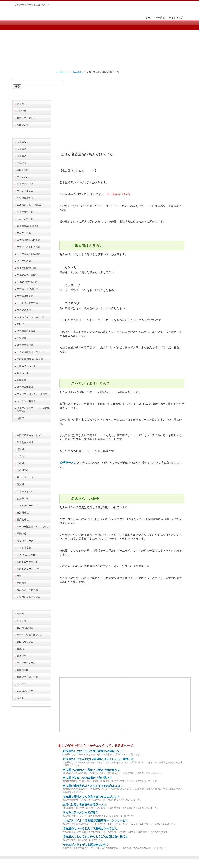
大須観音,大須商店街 (28, 226)
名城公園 (22, 163)
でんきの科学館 (25, 219)
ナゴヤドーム (24, 233)
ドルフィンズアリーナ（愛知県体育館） (33, 410)
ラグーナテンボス (26, 663)
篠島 (19, 576)
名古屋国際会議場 (26, 331)
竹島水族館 (23, 670)
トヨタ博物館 (24, 548)
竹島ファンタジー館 (27, 677)
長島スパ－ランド (26, 118)
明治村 (20, 484)
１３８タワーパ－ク (27, 506)
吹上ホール (23, 373)
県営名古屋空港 (25, 442)
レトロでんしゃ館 (26, 555)
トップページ (63, 72)
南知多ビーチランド (27, 562)
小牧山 (20, 456)
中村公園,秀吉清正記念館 (30, 359)
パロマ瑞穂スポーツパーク (31, 352)
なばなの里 (23, 125)
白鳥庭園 (22, 338)
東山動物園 (23, 170)
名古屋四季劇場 (25, 387)
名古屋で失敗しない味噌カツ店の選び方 (87, 778)
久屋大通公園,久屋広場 (29, 205)
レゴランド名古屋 (26, 401)
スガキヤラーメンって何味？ (80, 813)
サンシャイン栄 (25, 191)
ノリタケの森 (24, 261)
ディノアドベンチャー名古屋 (32, 394)
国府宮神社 (23, 520)
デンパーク (23, 684)
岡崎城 (20, 614)
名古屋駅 (22, 149)
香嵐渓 (20, 649)
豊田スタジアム (25, 642)
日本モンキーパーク (27, 491)
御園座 (20, 418)
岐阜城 (20, 104)
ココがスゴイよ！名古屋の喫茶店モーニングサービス (95, 821)
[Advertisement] (129, 106)
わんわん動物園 (25, 628)
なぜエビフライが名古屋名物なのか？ (86, 845)
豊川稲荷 (22, 656)
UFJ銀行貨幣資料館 (27, 282)
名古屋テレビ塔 (25, 184)
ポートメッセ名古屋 (27, 303)
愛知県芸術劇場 (25, 198)
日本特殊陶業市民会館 (29, 240)
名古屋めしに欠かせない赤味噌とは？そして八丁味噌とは (98, 759)
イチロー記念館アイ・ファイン (33, 527)
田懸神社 (22, 534)
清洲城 (20, 449)
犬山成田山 (23, 470)
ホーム (149, 18)
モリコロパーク (25, 541)
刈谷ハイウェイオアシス (30, 635)
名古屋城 (22, 156)
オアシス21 (23, 177)
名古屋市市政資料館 (27, 289)
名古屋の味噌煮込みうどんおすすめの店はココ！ (93, 786)
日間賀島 (22, 583)
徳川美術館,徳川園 (27, 268)
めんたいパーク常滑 (27, 590)
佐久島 (20, 698)
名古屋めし (78, 72)
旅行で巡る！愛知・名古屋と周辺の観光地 (99, 864)
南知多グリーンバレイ (29, 569)
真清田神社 (23, 513)
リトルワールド (25, 477)
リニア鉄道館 (24, 310)
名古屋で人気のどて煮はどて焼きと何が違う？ (91, 770)
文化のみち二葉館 (26, 275)
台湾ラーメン (68, 463)
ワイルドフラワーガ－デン (31, 317)
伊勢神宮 (22, 111)
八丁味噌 (22, 621)
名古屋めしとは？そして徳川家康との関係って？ (93, 751)
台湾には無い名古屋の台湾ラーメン (85, 805)
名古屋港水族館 (25, 296)
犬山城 (20, 463)
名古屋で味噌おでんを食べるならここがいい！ (91, 797)
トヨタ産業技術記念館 (29, 254)
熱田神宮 (22, 324)
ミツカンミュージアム (29, 597)
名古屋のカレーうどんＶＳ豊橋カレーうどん (90, 829)
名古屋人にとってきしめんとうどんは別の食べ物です (95, 837)
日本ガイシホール (26, 366)
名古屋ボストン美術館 (29, 247)
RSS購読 (161, 18)
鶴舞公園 (22, 380)
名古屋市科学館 (25, 212)
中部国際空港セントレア (30, 435)
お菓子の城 (23, 499)
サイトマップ (176, 18)
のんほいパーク (25, 691)
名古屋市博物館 (25, 345)
